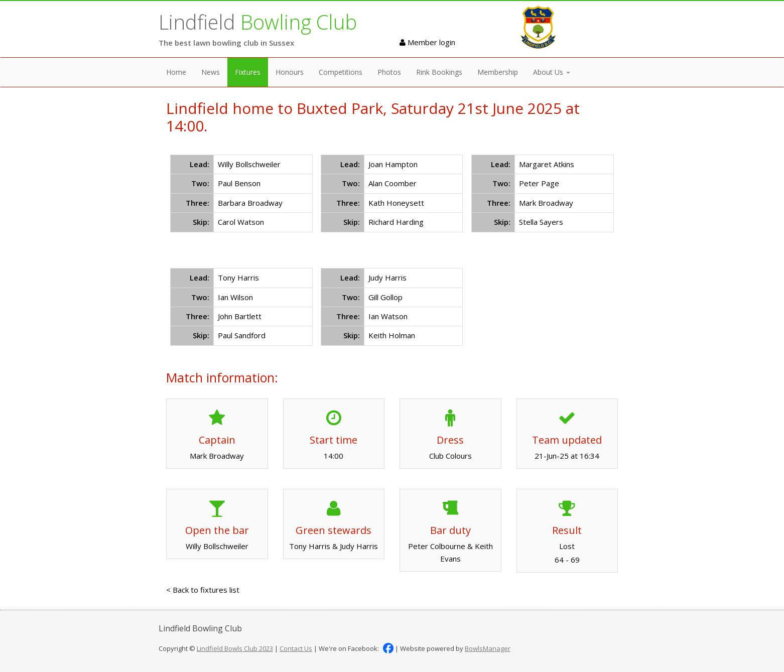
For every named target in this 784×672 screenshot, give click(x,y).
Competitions (341, 72)
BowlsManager (488, 648)
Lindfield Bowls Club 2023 (235, 648)
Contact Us (296, 648)
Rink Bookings (439, 72)
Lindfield (258, 22)
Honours (290, 72)
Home (176, 72)
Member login (427, 42)
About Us (552, 72)
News (211, 72)
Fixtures (248, 72)
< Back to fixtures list (203, 590)
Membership (498, 72)
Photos (389, 72)
